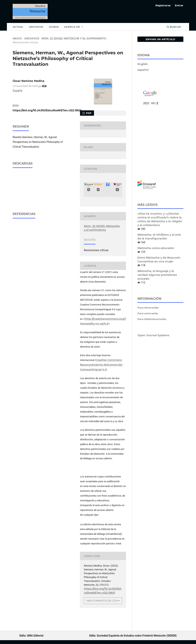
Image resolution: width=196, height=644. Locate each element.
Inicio (17, 38)
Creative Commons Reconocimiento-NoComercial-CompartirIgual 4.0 (101, 365)
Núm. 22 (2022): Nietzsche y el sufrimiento (74, 38)
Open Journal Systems (153, 335)
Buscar (174, 27)
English (143, 64)
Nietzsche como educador (156, 248)
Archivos (36, 27)
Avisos (54, 27)
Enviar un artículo (160, 39)
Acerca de (72, 27)
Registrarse (163, 5)
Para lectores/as (148, 308)
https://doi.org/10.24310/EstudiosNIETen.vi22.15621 (47, 110)
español (143, 70)
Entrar (179, 5)
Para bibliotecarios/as (152, 319)
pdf (88, 113)
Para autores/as (148, 313)
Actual (18, 27)
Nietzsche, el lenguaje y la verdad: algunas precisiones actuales (157, 275)
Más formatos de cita (102, 601)
